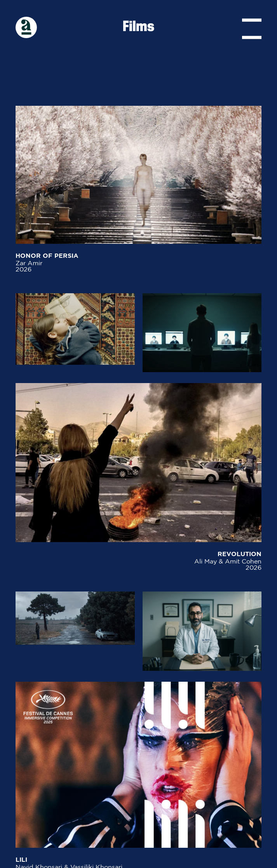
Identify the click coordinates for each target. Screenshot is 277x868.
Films (138, 27)
